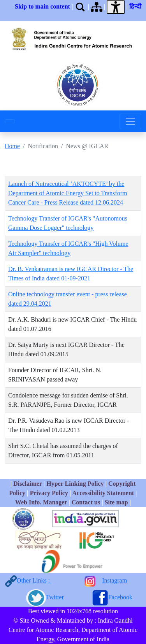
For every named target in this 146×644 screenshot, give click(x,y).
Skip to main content (42, 6)
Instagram (114, 580)
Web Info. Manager (41, 502)
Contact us (86, 502)
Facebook (120, 597)
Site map (116, 502)
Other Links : (34, 580)
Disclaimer (27, 484)
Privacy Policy (49, 493)
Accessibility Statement (103, 493)
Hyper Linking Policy (76, 484)
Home (12, 146)
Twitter (55, 597)
